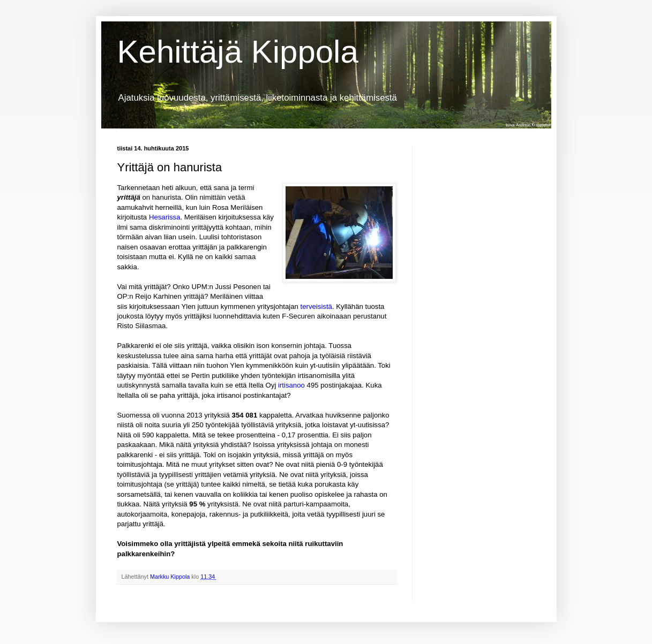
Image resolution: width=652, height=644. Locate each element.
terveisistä (316, 306)
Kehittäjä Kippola (238, 52)
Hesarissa (165, 217)
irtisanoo (291, 385)
